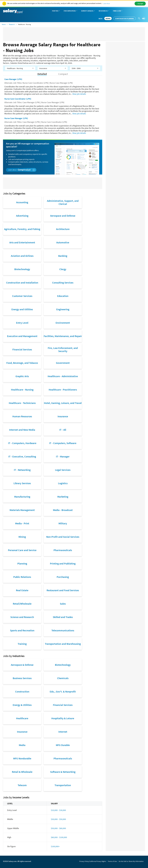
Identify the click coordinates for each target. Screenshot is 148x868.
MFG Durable (63, 745)
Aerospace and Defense (63, 216)
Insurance (63, 416)
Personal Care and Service (22, 550)
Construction (22, 692)
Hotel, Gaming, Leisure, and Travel (63, 403)
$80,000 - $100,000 (59, 837)
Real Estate (22, 590)
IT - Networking (22, 470)
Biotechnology (22, 269)
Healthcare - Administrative (63, 376)
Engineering (63, 309)
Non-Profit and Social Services (63, 537)
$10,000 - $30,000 (58, 810)
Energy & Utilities (22, 705)
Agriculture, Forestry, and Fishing (22, 229)
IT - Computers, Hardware (22, 443)
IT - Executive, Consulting (22, 456)
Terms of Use (112, 861)
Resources (104, 11)
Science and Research (22, 617)
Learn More (107, 4)
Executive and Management (22, 336)
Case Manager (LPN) (13, 79)
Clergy (63, 269)
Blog (101, 19)
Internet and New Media (22, 430)
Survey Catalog (88, 11)
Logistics (63, 483)
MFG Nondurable (22, 758)
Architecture (63, 229)
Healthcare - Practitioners (63, 390)
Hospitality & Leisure (63, 718)
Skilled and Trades (63, 617)
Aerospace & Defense (22, 665)
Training (22, 644)
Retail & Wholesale (22, 772)
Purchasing (63, 577)
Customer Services (22, 296)
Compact (63, 74)
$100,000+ (55, 846)
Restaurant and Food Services (63, 590)
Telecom (22, 785)
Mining (22, 537)
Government (63, 363)
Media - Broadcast (63, 510)
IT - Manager (63, 456)
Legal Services (63, 470)
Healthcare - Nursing (22, 390)
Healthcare (22, 718)
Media (22, 745)
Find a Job (118, 11)
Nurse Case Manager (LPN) (16, 118)
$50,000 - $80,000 (58, 828)
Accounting (22, 202)
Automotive (63, 242)
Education (63, 296)
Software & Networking (63, 772)
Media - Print (22, 523)
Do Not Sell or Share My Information (131, 861)
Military (63, 523)
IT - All (63, 430)
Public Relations (22, 577)
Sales (63, 604)
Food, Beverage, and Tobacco (22, 363)
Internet (63, 732)
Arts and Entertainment (22, 242)
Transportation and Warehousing (63, 644)
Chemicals (63, 678)
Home (4, 24)
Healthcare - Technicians (22, 403)
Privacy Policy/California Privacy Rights (93, 861)
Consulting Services (63, 283)
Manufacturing (22, 497)
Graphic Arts (22, 376)
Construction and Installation (22, 283)
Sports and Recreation (22, 630)
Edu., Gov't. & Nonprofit (63, 692)
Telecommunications (63, 630)
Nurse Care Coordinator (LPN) (18, 99)
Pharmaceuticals (63, 550)
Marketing (63, 497)
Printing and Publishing (63, 564)
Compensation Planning (124, 19)
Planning (22, 564)
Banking (63, 256)
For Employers (71, 11)
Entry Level (22, 323)
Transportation (63, 785)
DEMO (108, 18)
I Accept (140, 4)
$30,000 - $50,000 (58, 819)
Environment (63, 323)
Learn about (21, 170)
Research (12, 24)
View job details (79, 94)
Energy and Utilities (22, 309)
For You (56, 11)
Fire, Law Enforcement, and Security (63, 349)
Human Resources (22, 416)
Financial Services (22, 349)
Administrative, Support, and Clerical (63, 202)
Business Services (22, 678)
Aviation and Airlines (22, 256)
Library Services (22, 483)
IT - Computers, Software (63, 443)
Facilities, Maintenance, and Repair (63, 336)
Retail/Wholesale (22, 604)
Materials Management (22, 510)
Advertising (22, 216)
